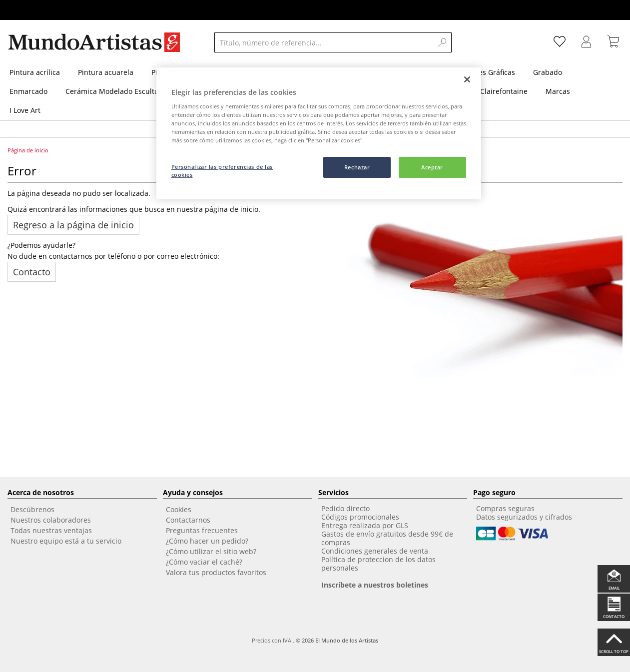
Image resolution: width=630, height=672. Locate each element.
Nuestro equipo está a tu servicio (66, 541)
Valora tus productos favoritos (216, 572)
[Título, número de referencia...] (323, 42)
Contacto (32, 272)
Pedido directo (345, 508)
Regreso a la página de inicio (73, 225)
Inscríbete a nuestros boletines (375, 585)
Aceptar (432, 167)
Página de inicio (29, 150)
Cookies (179, 509)
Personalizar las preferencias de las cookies (222, 171)
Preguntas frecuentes (202, 530)
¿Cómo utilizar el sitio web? (211, 551)
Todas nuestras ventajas (51, 530)
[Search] (443, 42)
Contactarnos (188, 520)
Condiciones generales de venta (375, 551)
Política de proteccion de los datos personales (378, 564)
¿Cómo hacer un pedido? (207, 541)
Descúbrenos (32, 509)
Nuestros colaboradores (51, 520)
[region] (319, 134)
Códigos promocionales (360, 517)
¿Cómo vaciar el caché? (204, 562)
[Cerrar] (467, 79)
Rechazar (357, 167)
